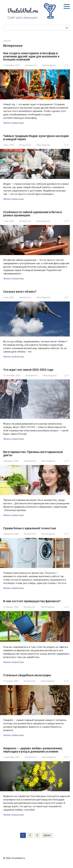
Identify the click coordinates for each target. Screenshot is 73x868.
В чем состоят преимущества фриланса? (32, 601)
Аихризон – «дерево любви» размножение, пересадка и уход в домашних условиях (33, 750)
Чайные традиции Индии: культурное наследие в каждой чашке (36, 138)
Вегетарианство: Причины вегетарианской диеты (33, 454)
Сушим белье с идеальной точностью (30, 528)
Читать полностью (14, 123)
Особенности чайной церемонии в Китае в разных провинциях (32, 214)
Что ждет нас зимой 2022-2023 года (28, 370)
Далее (47, 835)
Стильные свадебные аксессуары (27, 675)
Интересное (31, 65)
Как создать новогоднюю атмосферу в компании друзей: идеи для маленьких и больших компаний (31, 56)
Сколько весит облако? (20, 292)
